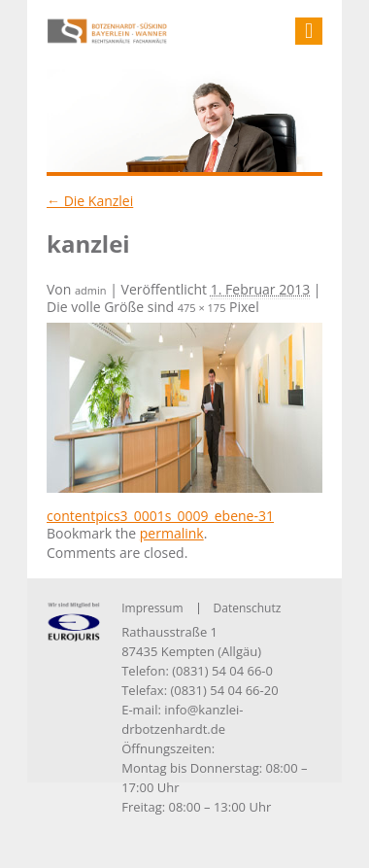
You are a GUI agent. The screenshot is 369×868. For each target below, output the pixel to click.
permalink (172, 533)
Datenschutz (248, 608)
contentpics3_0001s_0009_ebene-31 (160, 516)
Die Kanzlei (90, 201)
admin (91, 290)
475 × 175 (202, 308)
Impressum (152, 608)
